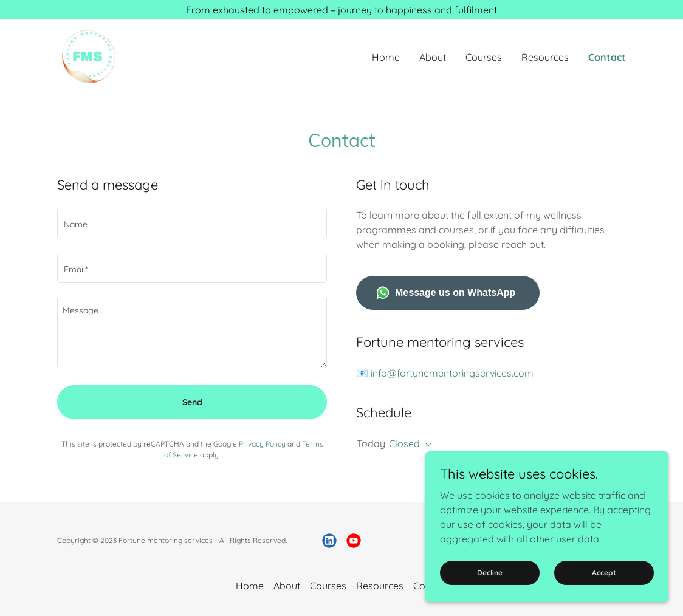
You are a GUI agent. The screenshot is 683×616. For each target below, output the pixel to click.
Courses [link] (484, 57)
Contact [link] (607, 57)
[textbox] (192, 223)
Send (192, 402)
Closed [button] (404, 443)
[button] (426, 445)
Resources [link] (545, 57)
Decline (490, 573)
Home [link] (386, 57)
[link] (88, 56)
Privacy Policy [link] (262, 444)
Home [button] (250, 586)
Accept (604, 573)
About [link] (433, 57)
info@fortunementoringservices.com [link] (452, 373)
